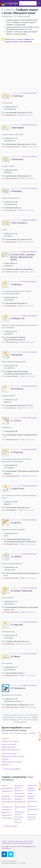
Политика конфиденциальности (23, 843)
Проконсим (18, 688)
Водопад (17, 452)
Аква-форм (17, 128)
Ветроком (16, 355)
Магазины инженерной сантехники (13, 756)
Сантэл (16, 421)
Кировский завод (20, 807)
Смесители (5, 759)
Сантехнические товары (19, 733)
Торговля (5, 733)
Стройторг (17, 96)
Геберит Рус (18, 318)
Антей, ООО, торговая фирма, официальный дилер (23, 257)
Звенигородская (20, 802)
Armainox (17, 389)
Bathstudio (17, 159)
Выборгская (6, 812)
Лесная (30, 793)
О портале (11, 841)
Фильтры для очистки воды (10, 750)
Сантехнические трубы (9, 754)
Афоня (15, 656)
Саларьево (12, 846)
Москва (4, 846)
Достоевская (19, 793)
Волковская (5, 810)
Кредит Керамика (21, 591)
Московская (31, 814)
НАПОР (16, 557)
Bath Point (17, 489)
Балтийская (5, 796)
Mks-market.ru (19, 223)
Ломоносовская (33, 801)
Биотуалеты (5, 765)
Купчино (17, 822)
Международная (33, 809)
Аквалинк (16, 284)
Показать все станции (10, 826)
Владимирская (6, 807)
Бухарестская (6, 799)
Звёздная (18, 799)
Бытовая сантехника (8, 747)
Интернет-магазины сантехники (12, 762)
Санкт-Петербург (22, 846)
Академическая (7, 791)
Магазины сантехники (9, 744)
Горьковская (6, 815)
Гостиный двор (6, 818)
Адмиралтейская (7, 788)
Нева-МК (17, 625)
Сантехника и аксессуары (10, 741)
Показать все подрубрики (12, 769)
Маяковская (31, 806)
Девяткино (18, 791)
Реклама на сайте (21, 841)
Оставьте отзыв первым (29, 93)
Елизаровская (19, 796)
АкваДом (16, 191)
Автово (4, 786)
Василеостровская (8, 802)
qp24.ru (16, 523)
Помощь (4, 841)
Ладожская (31, 786)
